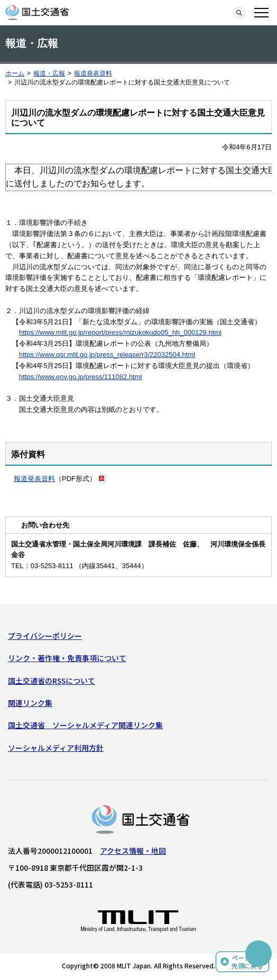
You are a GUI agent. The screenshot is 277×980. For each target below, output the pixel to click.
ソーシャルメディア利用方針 (56, 748)
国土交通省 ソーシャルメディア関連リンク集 (85, 725)
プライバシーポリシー (45, 636)
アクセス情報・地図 (133, 851)
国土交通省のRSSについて (52, 681)
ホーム (15, 73)
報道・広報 (49, 73)
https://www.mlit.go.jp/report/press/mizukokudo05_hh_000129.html (120, 332)
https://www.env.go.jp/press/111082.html (80, 377)
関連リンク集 (30, 703)
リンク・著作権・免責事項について (67, 658)
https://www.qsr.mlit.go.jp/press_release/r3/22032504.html (107, 355)
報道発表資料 (93, 73)
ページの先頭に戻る (247, 962)
